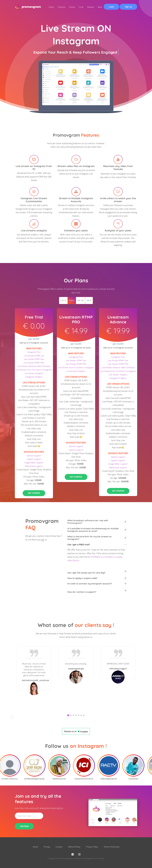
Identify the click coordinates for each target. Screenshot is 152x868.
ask (43, 540)
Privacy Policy (92, 847)
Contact (59, 847)
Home (48, 7)
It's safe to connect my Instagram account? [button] (97, 584)
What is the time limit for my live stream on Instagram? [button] (97, 538)
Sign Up (128, 7)
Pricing (69, 7)
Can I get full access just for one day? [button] (97, 572)
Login (110, 7)
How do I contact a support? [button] (97, 591)
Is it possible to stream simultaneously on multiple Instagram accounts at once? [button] (97, 530)
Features (58, 7)
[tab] (97, 522)
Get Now (24, 826)
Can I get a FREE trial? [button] (97, 545)
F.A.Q (79, 7)
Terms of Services (112, 847)
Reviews (89, 7)
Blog (98, 7)
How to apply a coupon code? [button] (97, 578)
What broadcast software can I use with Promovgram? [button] (97, 522)
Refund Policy (74, 847)
